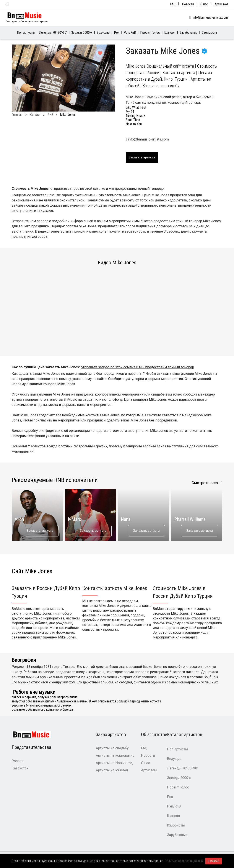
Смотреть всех (205, 483)
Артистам (221, 4)
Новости (188, 4)
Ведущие (103, 33)
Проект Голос (150, 33)
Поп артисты (26, 33)
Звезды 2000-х (82, 33)
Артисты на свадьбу (112, 748)
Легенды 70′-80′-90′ (53, 33)
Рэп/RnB (130, 33)
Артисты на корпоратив (115, 756)
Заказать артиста (40, 531)
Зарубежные (188, 33)
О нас (204, 4)
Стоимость (209, 33)
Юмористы (176, 825)
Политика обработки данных (184, 861)
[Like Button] (100, 53)
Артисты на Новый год (114, 763)
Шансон (170, 33)
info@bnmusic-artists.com (210, 17)
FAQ (173, 4)
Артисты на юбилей (112, 770)
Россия (18, 761)
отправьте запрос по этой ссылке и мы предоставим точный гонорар (107, 189)
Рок (117, 33)
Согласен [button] (213, 861)
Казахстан (20, 768)
